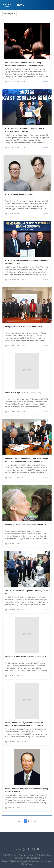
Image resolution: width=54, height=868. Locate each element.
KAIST (7, 5)
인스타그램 (33, 849)
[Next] (32, 821)
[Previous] (22, 821)
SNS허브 (18, 849)
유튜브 (38, 849)
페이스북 (29, 849)
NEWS (21, 5)
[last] (35, 821)
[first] (19, 821)
